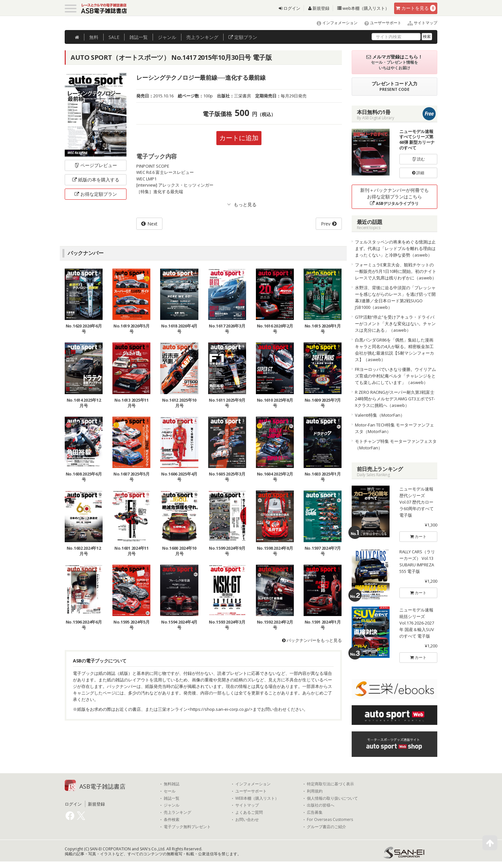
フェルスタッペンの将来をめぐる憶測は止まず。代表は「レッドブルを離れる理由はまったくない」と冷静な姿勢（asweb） (395, 248)
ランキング (202, 37)
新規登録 (319, 8)
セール (170, 791)
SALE (114, 37)
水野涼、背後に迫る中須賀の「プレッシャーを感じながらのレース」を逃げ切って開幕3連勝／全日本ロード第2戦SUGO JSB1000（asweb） (395, 297)
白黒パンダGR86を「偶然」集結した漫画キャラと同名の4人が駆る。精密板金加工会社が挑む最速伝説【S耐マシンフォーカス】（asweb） (394, 350)
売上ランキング (177, 812)
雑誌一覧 (172, 798)
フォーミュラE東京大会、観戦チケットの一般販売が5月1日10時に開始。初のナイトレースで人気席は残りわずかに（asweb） (396, 271)
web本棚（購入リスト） (363, 8)
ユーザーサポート (380, 23)
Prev (326, 224)
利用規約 (315, 791)
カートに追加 (239, 138)
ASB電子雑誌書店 (102, 786)
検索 (427, 36)
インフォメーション (334, 23)
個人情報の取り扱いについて (332, 798)
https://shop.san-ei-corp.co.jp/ (220, 709)
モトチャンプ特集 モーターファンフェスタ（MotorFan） (396, 444)
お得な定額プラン (96, 194)
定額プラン (243, 37)
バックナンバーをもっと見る (312, 640)
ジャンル (167, 37)
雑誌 (139, 37)
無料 (94, 37)
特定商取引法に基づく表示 (330, 784)
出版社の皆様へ (321, 805)
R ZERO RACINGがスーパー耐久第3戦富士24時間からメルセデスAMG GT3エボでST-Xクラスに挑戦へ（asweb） (395, 399)
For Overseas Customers (330, 820)
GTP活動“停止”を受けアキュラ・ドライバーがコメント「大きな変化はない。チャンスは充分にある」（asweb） (395, 324)
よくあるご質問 (249, 812)
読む (418, 159)
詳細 (418, 173)
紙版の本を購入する (96, 180)
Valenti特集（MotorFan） (380, 415)
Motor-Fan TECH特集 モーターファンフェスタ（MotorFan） (394, 428)
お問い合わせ (247, 820)
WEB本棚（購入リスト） (257, 798)
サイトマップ (420, 23)
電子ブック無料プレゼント (187, 827)
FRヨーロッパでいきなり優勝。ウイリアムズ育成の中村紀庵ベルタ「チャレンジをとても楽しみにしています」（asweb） (395, 376)
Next (152, 224)
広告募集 (315, 812)
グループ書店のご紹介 (326, 827)
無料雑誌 (172, 784)
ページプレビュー (96, 165)
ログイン (290, 8)
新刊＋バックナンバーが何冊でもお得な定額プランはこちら (394, 197)
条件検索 (172, 820)
